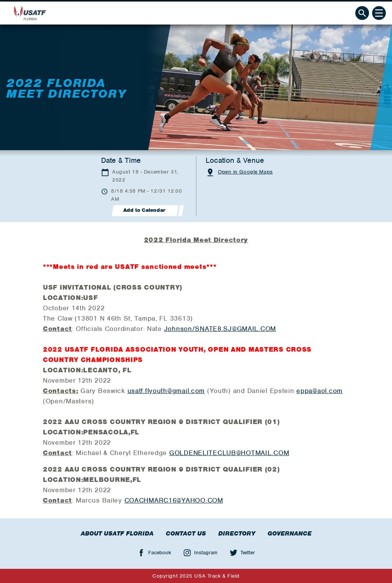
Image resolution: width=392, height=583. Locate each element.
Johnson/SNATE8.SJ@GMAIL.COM (220, 329)
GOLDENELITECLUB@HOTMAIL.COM (229, 453)
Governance (290, 534)
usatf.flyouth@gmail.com (166, 391)
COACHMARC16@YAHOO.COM (174, 500)
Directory (237, 534)
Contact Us (186, 534)
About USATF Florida (117, 534)
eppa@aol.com (319, 391)
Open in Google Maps (245, 172)
